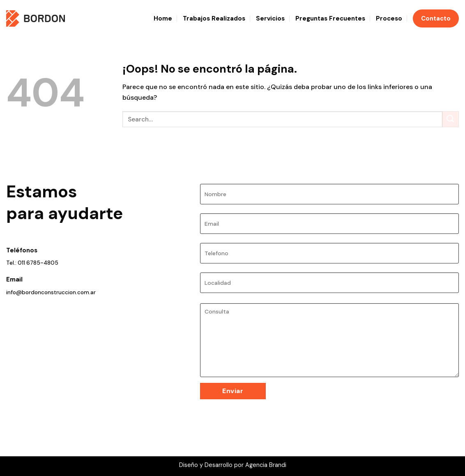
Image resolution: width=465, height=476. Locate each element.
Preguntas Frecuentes (330, 18)
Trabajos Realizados (214, 18)
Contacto (436, 18)
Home (163, 18)
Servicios (270, 18)
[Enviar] (451, 119)
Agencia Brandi (266, 465)
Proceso (389, 18)
